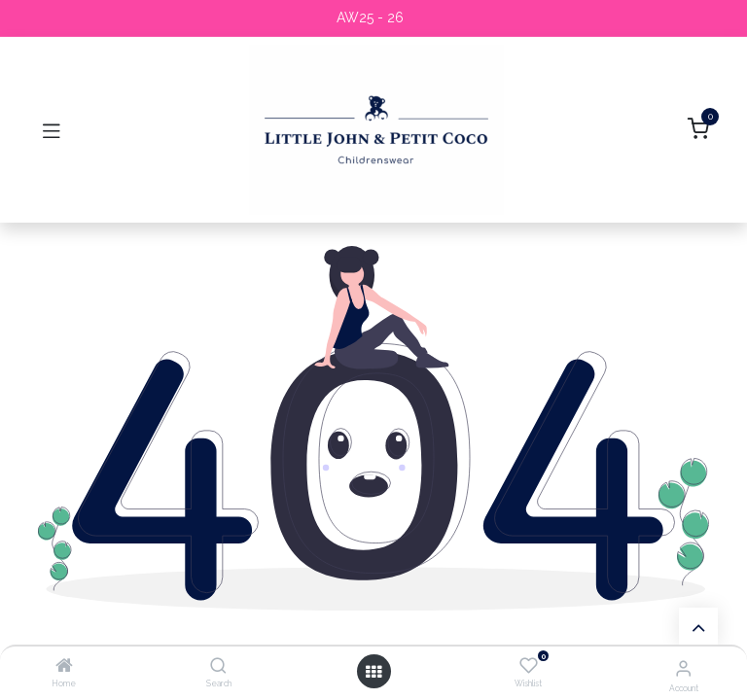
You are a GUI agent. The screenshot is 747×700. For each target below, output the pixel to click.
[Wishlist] (529, 666)
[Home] (64, 667)
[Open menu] (373, 672)
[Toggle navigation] (52, 130)
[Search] (218, 667)
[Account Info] (683, 668)
